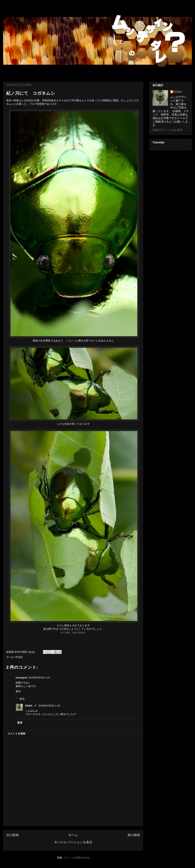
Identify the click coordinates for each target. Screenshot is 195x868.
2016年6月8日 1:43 (49, 706)
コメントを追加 (16, 733)
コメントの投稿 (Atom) (76, 858)
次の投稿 (12, 835)
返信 (18, 691)
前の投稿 (134, 835)
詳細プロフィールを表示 (168, 130)
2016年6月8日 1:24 (39, 678)
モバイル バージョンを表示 (73, 842)
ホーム (73, 835)
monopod (21, 678)
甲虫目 (19, 657)
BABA (29, 706)
